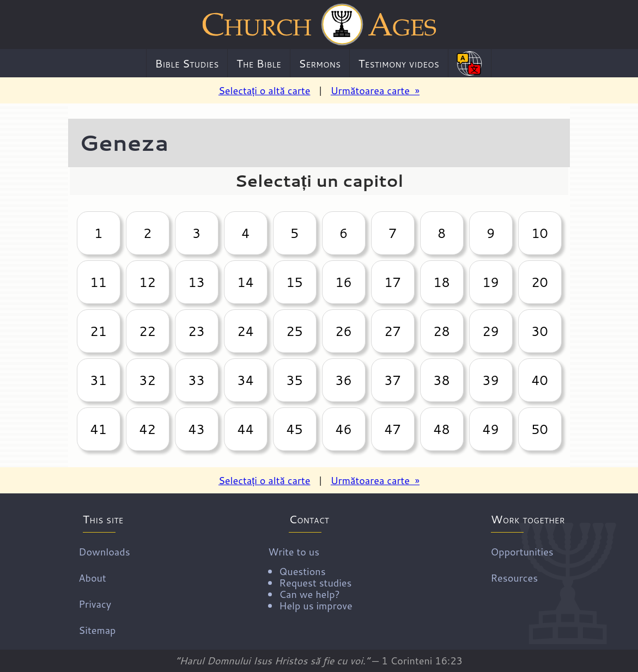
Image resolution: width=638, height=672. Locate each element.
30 (539, 331)
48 (441, 429)
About (92, 578)
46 (343, 429)
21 (98, 331)
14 (245, 282)
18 (441, 282)
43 (196, 429)
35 (294, 380)
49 (490, 429)
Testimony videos (399, 63)
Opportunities (522, 552)
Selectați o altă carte (265, 90)
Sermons (320, 63)
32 (147, 380)
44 (245, 429)
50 (539, 429)
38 (441, 380)
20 (539, 282)
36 (343, 380)
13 (196, 282)
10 (539, 233)
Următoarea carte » (375, 90)
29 (490, 331)
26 (343, 331)
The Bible (259, 63)
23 (196, 331)
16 (343, 282)
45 (294, 429)
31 (98, 380)
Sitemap (97, 630)
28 (441, 331)
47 (392, 429)
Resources (514, 578)
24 (245, 331)
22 (147, 331)
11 (98, 282)
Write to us (310, 578)
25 (294, 331)
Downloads (104, 552)
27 (392, 331)
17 (392, 282)
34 (245, 380)
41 (98, 429)
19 (490, 282)
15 (294, 282)
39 (490, 380)
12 (147, 282)
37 (392, 380)
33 (196, 380)
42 (147, 429)
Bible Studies (187, 63)
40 (539, 380)
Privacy (95, 604)
